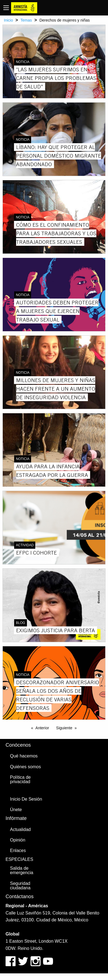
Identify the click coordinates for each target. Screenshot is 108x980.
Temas (26, 20)
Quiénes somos (25, 767)
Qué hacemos (24, 756)
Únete (16, 810)
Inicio (8, 20)
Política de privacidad (20, 779)
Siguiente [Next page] (64, 728)
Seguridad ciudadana (20, 886)
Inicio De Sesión (26, 799)
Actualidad (20, 829)
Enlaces (18, 850)
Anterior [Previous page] (42, 728)
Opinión (18, 840)
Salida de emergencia (22, 870)
